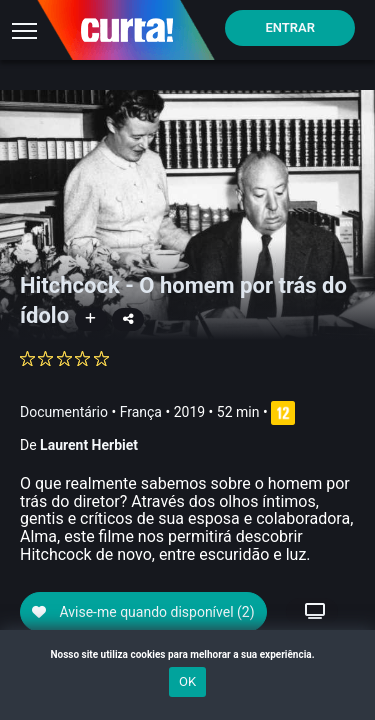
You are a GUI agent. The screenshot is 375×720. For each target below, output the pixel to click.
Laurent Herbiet (89, 445)
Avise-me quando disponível (143, 612)
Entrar (290, 27)
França (141, 412)
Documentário (64, 412)
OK (187, 681)
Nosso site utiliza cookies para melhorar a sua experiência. (187, 654)
